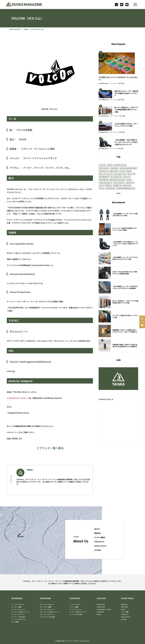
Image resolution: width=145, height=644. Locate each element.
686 (109, 171)
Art (121, 177)
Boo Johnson (115, 183)
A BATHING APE (119, 171)
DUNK (107, 192)
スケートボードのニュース (47, 609)
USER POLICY (100, 545)
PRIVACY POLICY (101, 549)
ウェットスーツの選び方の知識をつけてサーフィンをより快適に (118, 236)
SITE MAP (124, 619)
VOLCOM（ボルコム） (38, 32)
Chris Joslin (118, 189)
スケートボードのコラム (47, 604)
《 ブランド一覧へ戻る (50, 451)
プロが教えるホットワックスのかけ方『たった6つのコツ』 (118, 74)
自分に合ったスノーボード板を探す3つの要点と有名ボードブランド (118, 101)
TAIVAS (30, 475)
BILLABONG (103, 183)
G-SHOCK (109, 195)
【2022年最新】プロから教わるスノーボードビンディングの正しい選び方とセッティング (118, 150)
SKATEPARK (100, 612)
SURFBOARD (75, 598)
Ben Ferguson (119, 180)
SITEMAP (98, 554)
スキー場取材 (15, 622)
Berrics (130, 180)
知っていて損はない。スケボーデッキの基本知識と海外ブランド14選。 (118, 117)
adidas (113, 174)
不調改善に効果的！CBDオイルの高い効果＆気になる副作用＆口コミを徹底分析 (118, 352)
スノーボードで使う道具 (117, 90)
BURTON (102, 186)
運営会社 (98, 537)
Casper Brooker (104, 189)
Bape (109, 180)
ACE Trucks (103, 174)
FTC (101, 195)
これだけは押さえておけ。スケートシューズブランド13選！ (118, 134)
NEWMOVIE (124, 604)
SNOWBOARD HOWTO (104, 609)
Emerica (126, 192)
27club (101, 171)
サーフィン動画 (74, 607)
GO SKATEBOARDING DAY (124, 195)
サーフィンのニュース (76, 609)
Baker (101, 180)
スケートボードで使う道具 (118, 122)
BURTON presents (116, 186)
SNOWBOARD (17, 598)
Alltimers (102, 177)
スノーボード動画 (16, 607)
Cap (128, 186)
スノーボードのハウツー (18, 614)
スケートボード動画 (45, 607)
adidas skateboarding (127, 174)
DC (100, 192)
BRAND (26, 32)
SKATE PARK (125, 607)
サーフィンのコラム (75, 604)
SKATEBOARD (45, 598)
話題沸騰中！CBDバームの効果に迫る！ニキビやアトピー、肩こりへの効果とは (118, 338)
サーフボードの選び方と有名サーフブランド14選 (118, 323)
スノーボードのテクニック (19, 619)
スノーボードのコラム (18, 604)
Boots (126, 183)
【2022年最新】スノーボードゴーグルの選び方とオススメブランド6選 (118, 265)
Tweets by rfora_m (106, 402)
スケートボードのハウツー (47, 614)
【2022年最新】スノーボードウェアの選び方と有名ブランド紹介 (118, 221)
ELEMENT (116, 192)
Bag (128, 177)
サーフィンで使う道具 (76, 614)
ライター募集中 (100, 541)
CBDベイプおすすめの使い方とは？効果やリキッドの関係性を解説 (118, 279)
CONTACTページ (13, 435)
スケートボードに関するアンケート (50, 612)
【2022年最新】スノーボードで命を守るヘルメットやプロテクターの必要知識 (118, 294)
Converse (129, 189)
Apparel (112, 177)
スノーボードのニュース (18, 609)
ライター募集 (125, 612)
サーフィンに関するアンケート (78, 612)
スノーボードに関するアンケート (21, 612)
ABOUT (97, 532)
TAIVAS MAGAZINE (15, 32)
